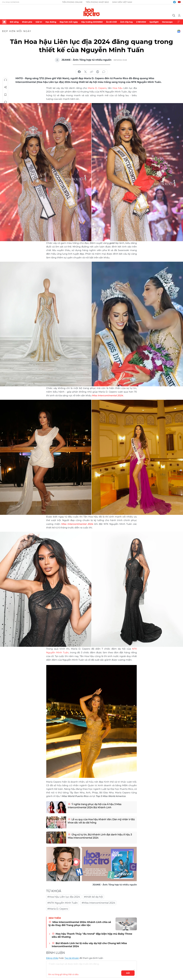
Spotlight (154, 22)
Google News (179, 31)
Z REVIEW (141, 22)
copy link (91, 72)
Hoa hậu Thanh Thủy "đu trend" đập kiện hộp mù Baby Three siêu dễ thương (92, 935)
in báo (98, 72)
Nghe (5, 80)
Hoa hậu (118, 88)
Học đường (51, 22)
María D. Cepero (97, 88)
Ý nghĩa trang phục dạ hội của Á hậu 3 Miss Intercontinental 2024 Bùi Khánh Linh (95, 805)
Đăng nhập (52, 957)
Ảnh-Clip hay (126, 22)
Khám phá (27, 22)
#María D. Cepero (58, 908)
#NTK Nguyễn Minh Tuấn (62, 902)
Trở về (5, 110)
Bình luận (5, 102)
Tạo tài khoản (72, 957)
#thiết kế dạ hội (94, 896)
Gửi (128, 972)
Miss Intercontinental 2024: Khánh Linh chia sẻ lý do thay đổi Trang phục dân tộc (80, 923)
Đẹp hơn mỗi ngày (69, 22)
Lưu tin (5, 95)
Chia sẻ (5, 87)
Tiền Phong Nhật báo (97, 2)
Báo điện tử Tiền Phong (92, 12)
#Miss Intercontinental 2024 (98, 902)
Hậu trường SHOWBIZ (92, 22)
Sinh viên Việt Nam (122, 2)
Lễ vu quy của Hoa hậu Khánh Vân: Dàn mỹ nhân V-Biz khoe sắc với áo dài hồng (100, 821)
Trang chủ (4, 22)
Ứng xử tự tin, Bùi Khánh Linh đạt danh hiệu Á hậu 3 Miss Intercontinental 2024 (100, 836)
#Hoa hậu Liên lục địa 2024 (64, 896)
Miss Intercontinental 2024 (77, 524)
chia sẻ (79, 72)
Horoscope (167, 22)
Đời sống (14, 22)
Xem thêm (179, 22)
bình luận (104, 72)
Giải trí (39, 22)
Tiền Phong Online (72, 2)
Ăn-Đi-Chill (112, 22)
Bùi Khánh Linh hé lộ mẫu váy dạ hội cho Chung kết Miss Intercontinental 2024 (89, 944)
